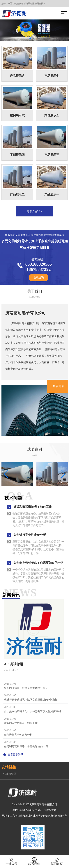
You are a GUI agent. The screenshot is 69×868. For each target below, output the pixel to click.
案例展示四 (17, 155)
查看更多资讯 (13, 755)
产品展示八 (17, 76)
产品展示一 (52, 194)
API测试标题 (14, 664)
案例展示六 (17, 115)
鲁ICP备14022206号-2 (25, 810)
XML (40, 810)
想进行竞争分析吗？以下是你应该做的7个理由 (30, 700)
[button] (30, 38)
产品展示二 (17, 194)
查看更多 (59, 386)
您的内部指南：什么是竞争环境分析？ (26, 688)
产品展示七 (52, 76)
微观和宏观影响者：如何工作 (21, 723)
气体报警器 (10, 774)
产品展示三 (52, 155)
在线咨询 (39, 278)
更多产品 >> (34, 211)
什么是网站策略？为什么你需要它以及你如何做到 (32, 711)
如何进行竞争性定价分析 (18, 735)
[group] (17, 474)
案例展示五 (52, 115)
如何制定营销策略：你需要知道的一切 (26, 746)
